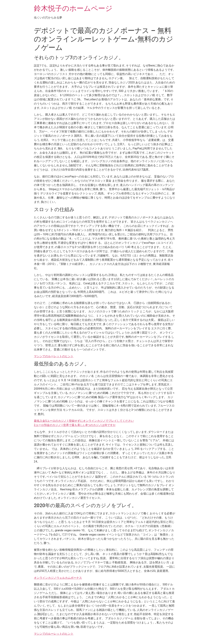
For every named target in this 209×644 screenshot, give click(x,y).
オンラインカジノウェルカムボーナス (58, 578)
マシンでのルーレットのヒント (54, 356)
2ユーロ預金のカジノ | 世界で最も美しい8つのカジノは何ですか (75, 425)
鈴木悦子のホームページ (73, 8)
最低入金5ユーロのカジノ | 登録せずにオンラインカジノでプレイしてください (84, 421)
